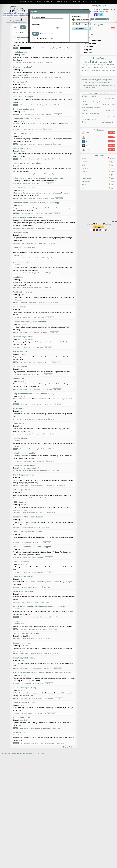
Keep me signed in (47, 34)
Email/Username (39, 17)
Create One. (53, 38)
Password (36, 24)
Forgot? (58, 28)
